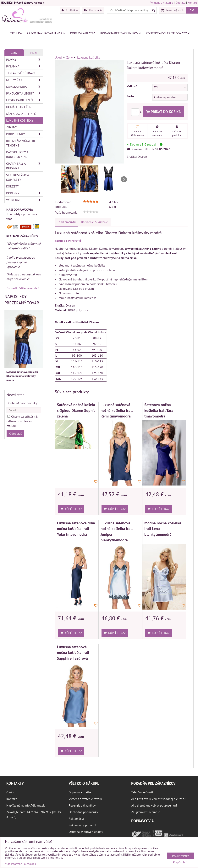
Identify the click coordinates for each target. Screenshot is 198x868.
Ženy (14, 53)
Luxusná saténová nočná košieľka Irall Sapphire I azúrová (73, 652)
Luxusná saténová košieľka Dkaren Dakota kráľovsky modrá (22, 376)
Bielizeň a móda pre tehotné (21, 143)
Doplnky (25, 193)
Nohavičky (25, 80)
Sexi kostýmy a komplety (18, 177)
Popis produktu (67, 222)
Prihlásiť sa (70, 10)
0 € (192, 10)
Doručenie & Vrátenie (94, 222)
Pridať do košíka (164, 112)
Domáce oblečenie (20, 107)
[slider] (91, 202)
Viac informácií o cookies (20, 864)
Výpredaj (25, 200)
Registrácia (93, 10)
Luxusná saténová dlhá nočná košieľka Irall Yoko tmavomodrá (76, 529)
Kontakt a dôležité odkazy (168, 33)
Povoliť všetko (181, 856)
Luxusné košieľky (20, 120)
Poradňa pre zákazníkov (121, 33)
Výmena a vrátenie (162, 3)
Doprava (180, 3)
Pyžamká (25, 66)
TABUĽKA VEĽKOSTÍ (68, 241)
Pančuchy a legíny (25, 93)
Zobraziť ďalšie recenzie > (23, 288)
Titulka (16, 33)
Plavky (25, 60)
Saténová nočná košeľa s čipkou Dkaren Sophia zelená (76, 410)
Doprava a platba (83, 33)
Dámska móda (25, 87)
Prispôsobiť (180, 862)
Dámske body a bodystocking (17, 154)
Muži (33, 53)
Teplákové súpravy (21, 73)
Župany (12, 127)
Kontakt (192, 3)
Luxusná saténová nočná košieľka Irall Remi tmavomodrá (117, 410)
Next (124, 179)
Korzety (13, 186)
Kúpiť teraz (71, 509)
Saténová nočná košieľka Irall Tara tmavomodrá (159, 410)
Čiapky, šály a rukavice (25, 166)
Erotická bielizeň (25, 100)
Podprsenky (25, 134)
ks (137, 112)
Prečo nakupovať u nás (46, 33)
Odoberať (15, 434)
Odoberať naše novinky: (22, 403)
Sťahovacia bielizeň (21, 114)
